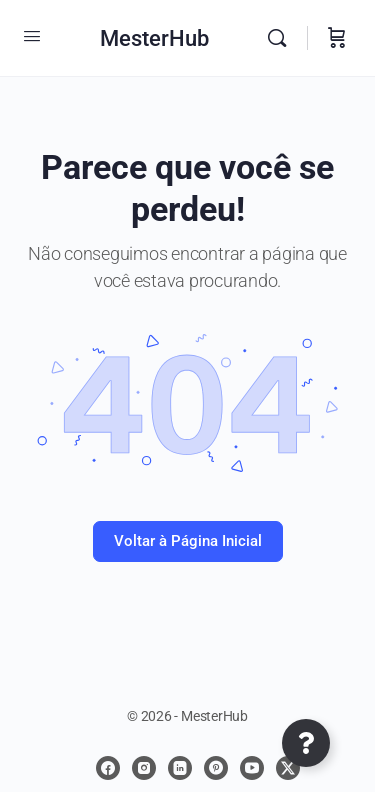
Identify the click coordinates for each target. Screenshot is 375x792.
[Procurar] (282, 38)
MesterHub (154, 38)
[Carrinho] (337, 38)
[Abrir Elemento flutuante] (306, 743)
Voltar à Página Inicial (188, 541)
